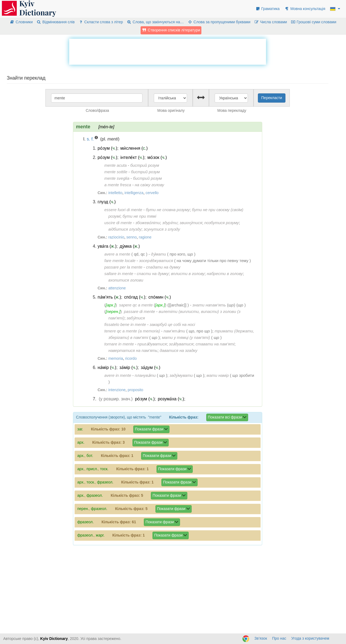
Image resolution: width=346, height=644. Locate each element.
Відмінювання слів (56, 22)
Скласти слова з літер (101, 22)
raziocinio (116, 237)
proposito (135, 390)
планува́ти (145, 375)
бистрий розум (145, 165)
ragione (145, 237)
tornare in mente (119, 344)
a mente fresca (118, 185)
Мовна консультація (305, 9)
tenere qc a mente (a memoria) (132, 331)
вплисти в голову (188, 274)
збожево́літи (148, 223)
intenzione (117, 390)
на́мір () (107, 367)
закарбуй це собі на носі (172, 324)
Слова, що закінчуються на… (155, 22)
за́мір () (129, 367)
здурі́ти (170, 223)
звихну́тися (191, 223)
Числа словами (271, 22)
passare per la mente (123, 267)
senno (132, 237)
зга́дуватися (181, 344)
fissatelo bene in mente (125, 324)
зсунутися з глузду (162, 229)
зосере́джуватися (156, 261)
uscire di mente (118, 223)
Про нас (279, 638)
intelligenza (134, 193)
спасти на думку (153, 274)
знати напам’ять (209, 305)
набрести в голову (225, 274)
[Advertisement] (168, 51)
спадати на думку (163, 267)
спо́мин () (160, 297)
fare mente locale (120, 261)
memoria (116, 358)
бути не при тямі (139, 216)
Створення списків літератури (171, 30)
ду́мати (159, 254)
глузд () (107, 202)
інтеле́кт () (132, 157)
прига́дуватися (152, 344)
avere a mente (117, 254)
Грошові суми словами (314, 22)
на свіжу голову (149, 185)
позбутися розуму (222, 223)
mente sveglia (117, 178)
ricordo (131, 358)
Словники (21, 22)
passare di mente (139, 311)
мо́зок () (157, 157)
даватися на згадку (179, 350)
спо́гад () (135, 297)
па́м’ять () (109, 297)
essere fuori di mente (123, 210)
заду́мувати (181, 375)
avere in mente (118, 375)
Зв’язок (261, 638)
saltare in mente (119, 274)
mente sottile (116, 172)
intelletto (115, 193)
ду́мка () (130, 246)
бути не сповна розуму (168, 210)
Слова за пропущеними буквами (219, 22)
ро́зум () (107, 148)
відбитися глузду (125, 229)
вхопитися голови (126, 280)
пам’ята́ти (174, 331)
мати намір (218, 375)
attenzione (117, 288)
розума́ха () (171, 399)
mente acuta (116, 165)
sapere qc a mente (136, 305)
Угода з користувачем (310, 638)
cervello (152, 193)
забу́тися (136, 318)
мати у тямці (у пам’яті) (186, 337)
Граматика (268, 9)
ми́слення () (134, 148)
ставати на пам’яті (215, 344)
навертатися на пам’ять (133, 350)
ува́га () (107, 246)
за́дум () (151, 367)
